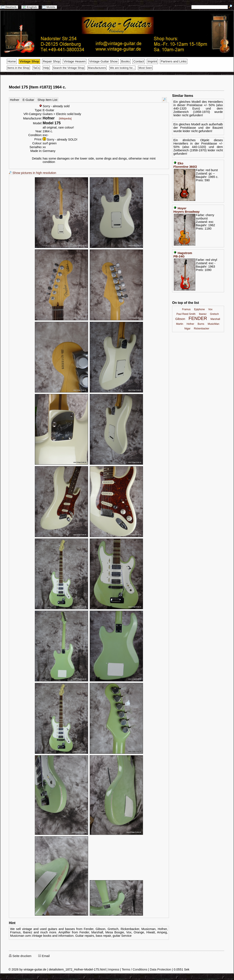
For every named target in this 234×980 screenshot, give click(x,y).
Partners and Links (174, 61)
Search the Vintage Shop (69, 68)
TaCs (36, 68)
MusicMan (213, 324)
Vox (210, 309)
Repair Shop (51, 61)
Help (46, 68)
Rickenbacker (202, 329)
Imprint (152, 61)
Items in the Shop (18, 68)
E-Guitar (28, 100)
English (30, 7)
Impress (114, 969)
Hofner (15, 100)
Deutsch (9, 7)
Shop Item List (48, 100)
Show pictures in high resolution (33, 173)
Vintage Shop (29, 61)
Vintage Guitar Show (103, 61)
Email (44, 956)
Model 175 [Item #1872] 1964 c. (37, 87)
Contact (139, 61)
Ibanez (203, 314)
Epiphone (199, 309)
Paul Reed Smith (186, 314)
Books (126, 61)
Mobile (49, 7)
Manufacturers (97, 68)
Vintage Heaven (75, 61)
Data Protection (161, 969)
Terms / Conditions (134, 969)
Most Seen (145, 68)
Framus (186, 309)
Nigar (187, 329)
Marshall (215, 319)
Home (12, 61)
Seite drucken (20, 956)
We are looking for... (122, 68)
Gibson (180, 319)
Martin (180, 324)
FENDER (198, 318)
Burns (201, 324)
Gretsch (214, 314)
